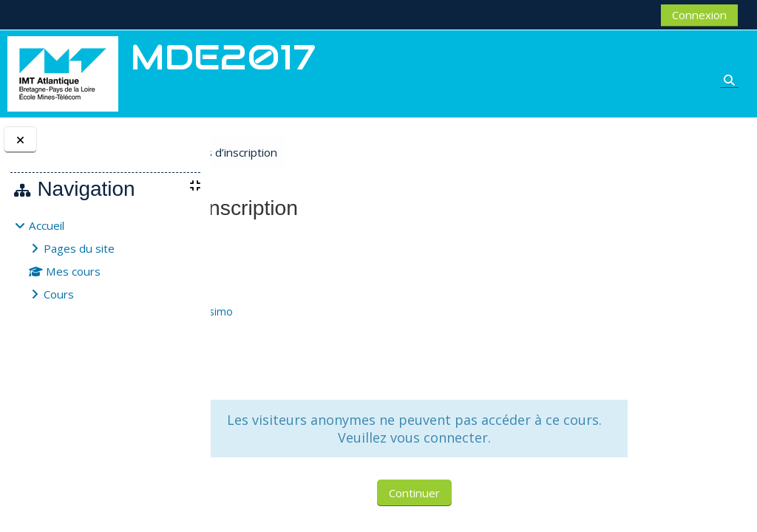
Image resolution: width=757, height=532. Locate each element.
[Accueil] (63, 72)
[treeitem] (105, 260)
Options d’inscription (342, 152)
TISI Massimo (324, 311)
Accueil (47, 225)
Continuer (476, 493)
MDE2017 (259, 242)
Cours (59, 294)
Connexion (699, 15)
